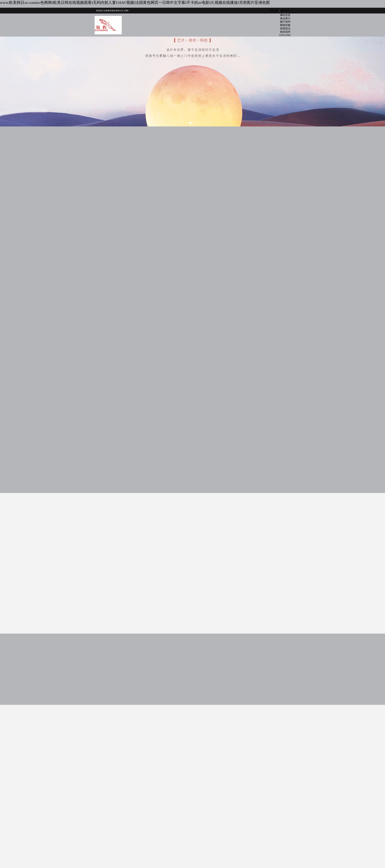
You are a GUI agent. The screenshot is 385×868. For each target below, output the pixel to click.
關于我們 (285, 22)
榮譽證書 (285, 25)
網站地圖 (274, 11)
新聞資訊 (285, 28)
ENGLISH (285, 35)
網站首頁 (285, 15)
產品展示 (285, 18)
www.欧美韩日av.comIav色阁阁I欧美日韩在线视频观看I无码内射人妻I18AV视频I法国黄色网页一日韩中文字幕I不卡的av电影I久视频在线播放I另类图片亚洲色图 (135, 3)
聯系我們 (285, 11)
